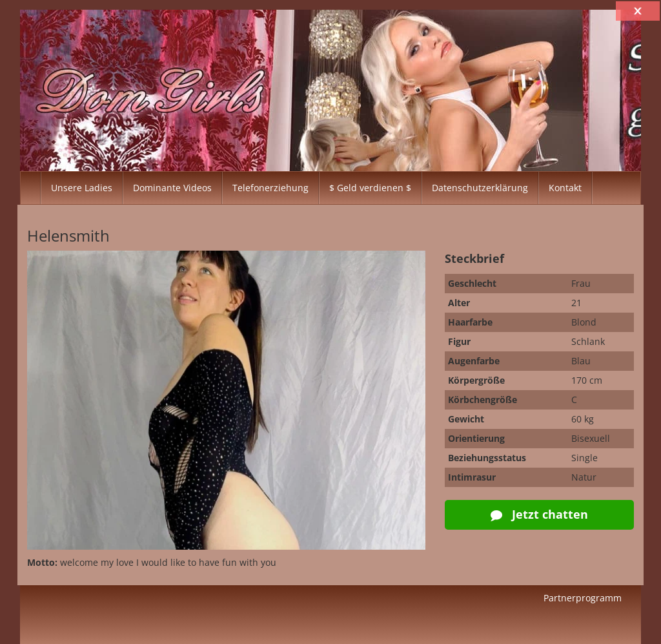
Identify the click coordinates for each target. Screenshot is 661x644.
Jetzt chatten (539, 514)
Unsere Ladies (82, 188)
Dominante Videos (172, 188)
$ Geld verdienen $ (370, 188)
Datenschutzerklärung (480, 188)
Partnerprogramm (583, 598)
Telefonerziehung (270, 188)
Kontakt (565, 188)
